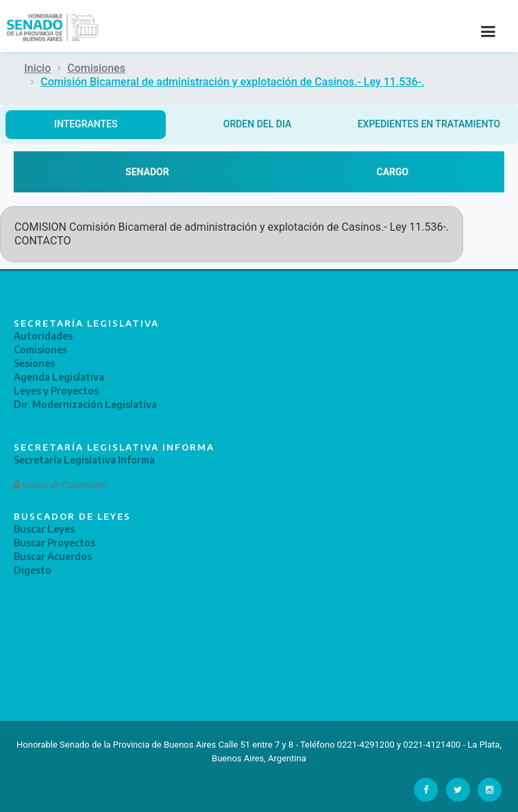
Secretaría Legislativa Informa (84, 460)
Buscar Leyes (44, 529)
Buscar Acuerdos (53, 556)
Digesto (33, 570)
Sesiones (34, 363)
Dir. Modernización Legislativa (85, 404)
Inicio (37, 68)
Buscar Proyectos (54, 543)
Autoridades (43, 336)
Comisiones (96, 68)
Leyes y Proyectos (56, 391)
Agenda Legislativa (59, 377)
